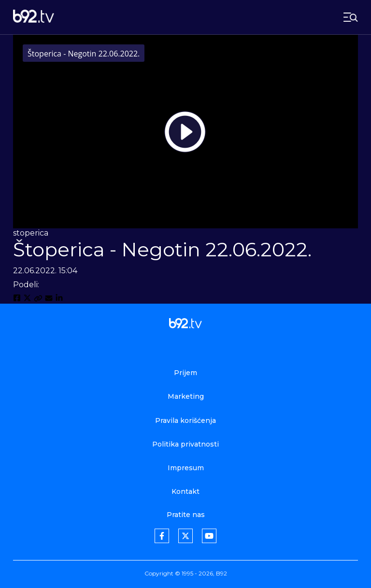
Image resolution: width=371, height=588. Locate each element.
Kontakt (185, 491)
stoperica (31, 233)
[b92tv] (34, 17)
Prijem (185, 373)
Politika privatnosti (185, 444)
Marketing (186, 396)
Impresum (186, 468)
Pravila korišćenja (185, 420)
